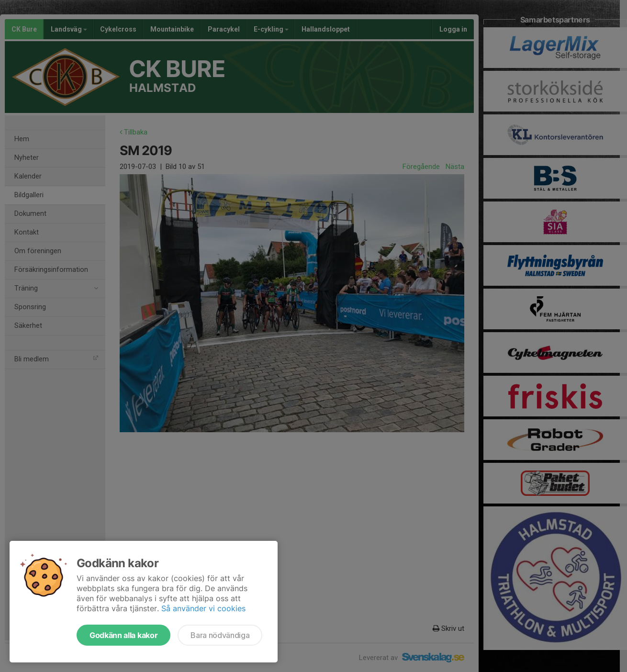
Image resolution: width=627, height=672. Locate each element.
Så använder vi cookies (203, 608)
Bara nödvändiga (220, 635)
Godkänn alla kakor (123, 635)
